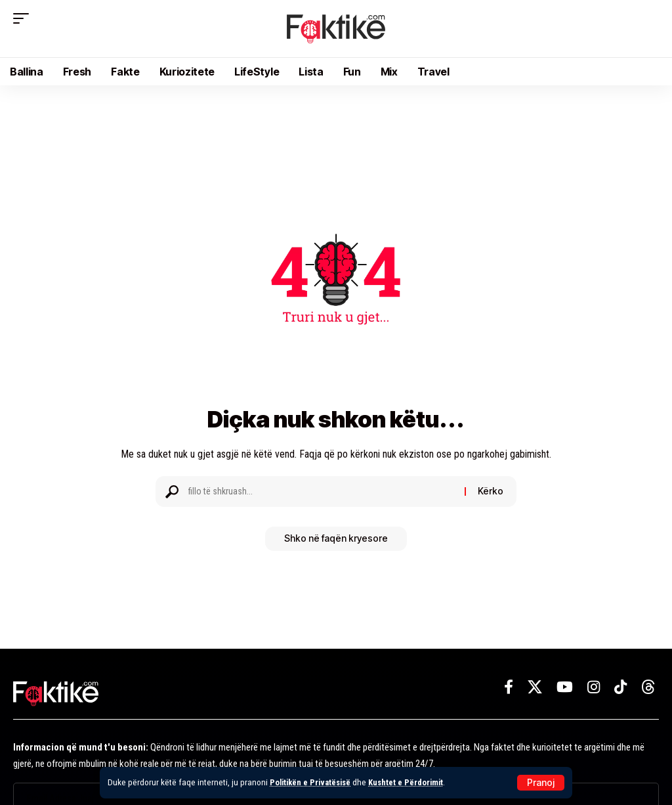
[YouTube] (565, 687)
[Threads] (648, 687)
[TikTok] (620, 687)
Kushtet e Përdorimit (413, 782)
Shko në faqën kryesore (336, 539)
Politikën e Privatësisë (313, 782)
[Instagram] (594, 687)
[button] (541, 783)
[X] (535, 687)
